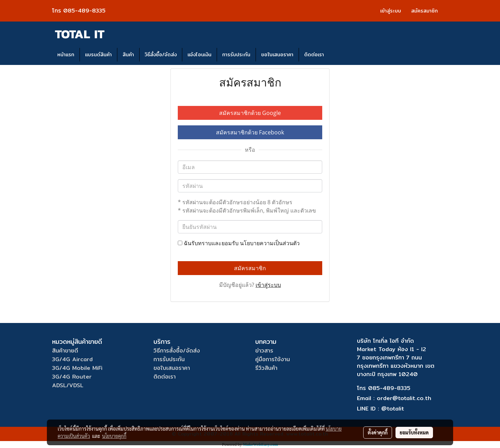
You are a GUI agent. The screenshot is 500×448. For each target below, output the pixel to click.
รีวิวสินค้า (266, 368)
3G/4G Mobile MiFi (77, 368)
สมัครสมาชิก (424, 11)
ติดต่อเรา (314, 55)
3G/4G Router (72, 377)
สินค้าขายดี (65, 351)
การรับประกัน (236, 55)
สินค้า (128, 55)
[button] (335, 55)
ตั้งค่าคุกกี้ (378, 432)
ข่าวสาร (264, 351)
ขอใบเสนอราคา (277, 55)
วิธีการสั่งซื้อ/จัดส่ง (177, 351)
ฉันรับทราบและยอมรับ (239, 243)
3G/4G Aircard (72, 359)
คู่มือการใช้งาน (273, 359)
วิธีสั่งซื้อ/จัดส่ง (161, 55)
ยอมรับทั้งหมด (414, 432)
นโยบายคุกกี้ (114, 436)
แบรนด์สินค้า (98, 55)
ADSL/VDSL (68, 385)
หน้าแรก (66, 55)
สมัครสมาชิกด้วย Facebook (250, 132)
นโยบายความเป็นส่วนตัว (270, 243)
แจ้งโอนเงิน (199, 55)
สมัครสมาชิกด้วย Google (250, 113)
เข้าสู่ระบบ (391, 11)
